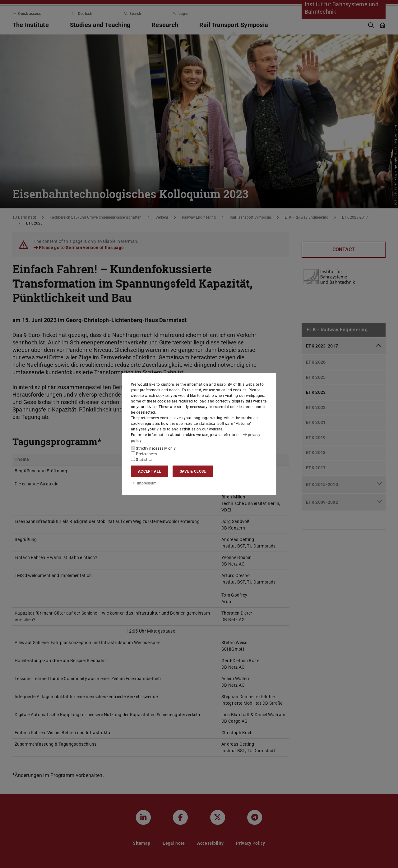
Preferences (144, 454)
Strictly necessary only (153, 448)
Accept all (150, 471)
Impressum (143, 483)
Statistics (142, 459)
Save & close (193, 471)
